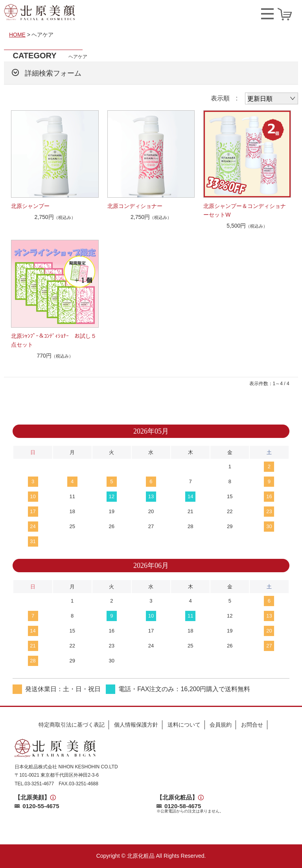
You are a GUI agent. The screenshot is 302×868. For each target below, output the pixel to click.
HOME (17, 35)
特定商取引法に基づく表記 (72, 725)
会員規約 (221, 725)
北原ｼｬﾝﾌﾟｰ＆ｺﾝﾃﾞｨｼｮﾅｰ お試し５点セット (54, 340)
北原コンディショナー (135, 206)
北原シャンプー (30, 206)
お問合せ (252, 725)
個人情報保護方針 (136, 725)
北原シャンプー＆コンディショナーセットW (245, 210)
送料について (184, 725)
